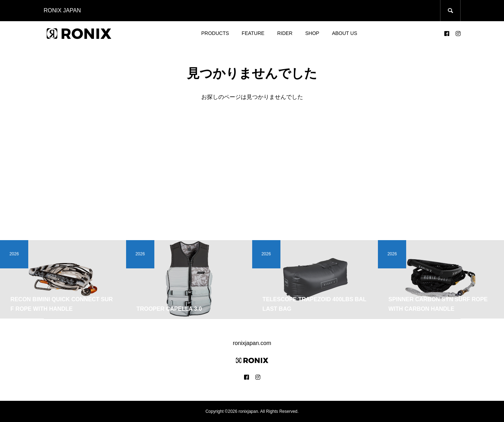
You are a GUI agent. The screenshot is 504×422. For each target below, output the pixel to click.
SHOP (312, 33)
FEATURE (253, 33)
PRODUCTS (215, 33)
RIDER (285, 33)
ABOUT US (345, 33)
